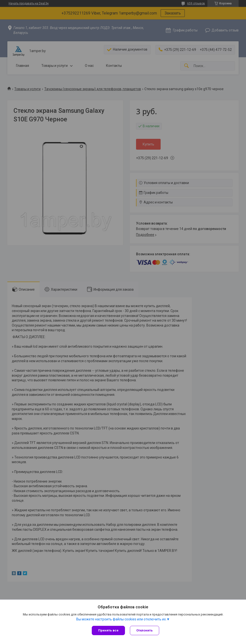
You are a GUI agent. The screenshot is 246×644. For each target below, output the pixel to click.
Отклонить (145, 630)
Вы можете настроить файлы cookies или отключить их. (121, 619)
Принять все (108, 630)
